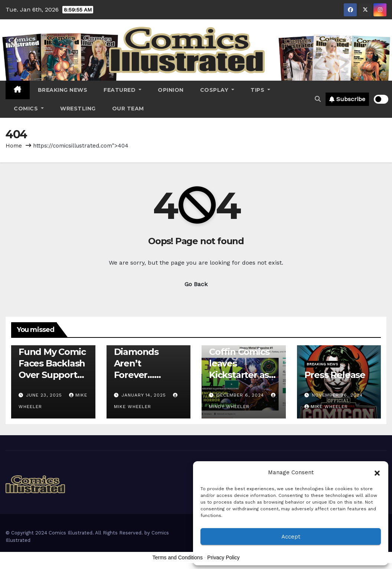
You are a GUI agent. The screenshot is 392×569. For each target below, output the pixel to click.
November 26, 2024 (337, 395)
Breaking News (63, 90)
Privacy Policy (223, 557)
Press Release (335, 375)
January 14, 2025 (145, 395)
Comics (29, 109)
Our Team (128, 109)
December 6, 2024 (241, 395)
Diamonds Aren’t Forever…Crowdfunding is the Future (146, 375)
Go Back (196, 284)
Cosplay (217, 90)
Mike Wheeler (326, 407)
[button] (377, 472)
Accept (291, 537)
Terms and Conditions (178, 557)
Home (14, 146)
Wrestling (78, 109)
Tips (260, 90)
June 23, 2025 (45, 395)
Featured (122, 90)
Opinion (171, 90)
